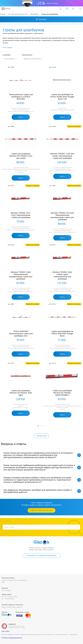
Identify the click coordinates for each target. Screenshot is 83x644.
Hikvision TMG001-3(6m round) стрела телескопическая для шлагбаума (62, 275)
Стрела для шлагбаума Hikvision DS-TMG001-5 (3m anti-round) (21, 156)
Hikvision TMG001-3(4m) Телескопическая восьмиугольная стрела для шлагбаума (21, 275)
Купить (21, 117)
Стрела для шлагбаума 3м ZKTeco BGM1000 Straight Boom (62, 334)
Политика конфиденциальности (12, 638)
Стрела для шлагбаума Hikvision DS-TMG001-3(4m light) (21, 393)
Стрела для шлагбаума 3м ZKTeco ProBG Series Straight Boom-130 (62, 97)
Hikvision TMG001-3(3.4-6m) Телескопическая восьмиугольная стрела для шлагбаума (62, 216)
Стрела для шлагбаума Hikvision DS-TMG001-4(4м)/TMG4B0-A (62, 393)
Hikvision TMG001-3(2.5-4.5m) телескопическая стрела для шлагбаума (21, 215)
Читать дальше (7, 47)
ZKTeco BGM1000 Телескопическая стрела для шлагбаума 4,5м (21, 334)
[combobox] (10, 59)
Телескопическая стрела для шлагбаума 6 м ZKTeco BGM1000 (21, 97)
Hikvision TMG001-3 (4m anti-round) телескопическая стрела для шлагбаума (62, 156)
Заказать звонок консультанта (41, 510)
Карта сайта (5, 631)
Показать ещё (42, 436)
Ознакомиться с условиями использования (41, 555)
